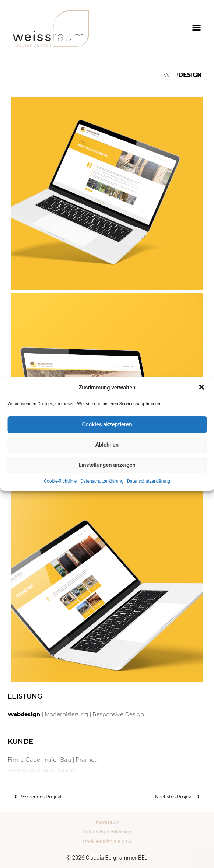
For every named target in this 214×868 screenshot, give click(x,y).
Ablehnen (107, 445)
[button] (202, 388)
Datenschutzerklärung (102, 481)
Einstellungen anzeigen (107, 465)
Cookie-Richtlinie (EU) (107, 841)
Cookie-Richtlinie (60, 481)
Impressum (107, 822)
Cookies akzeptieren (107, 424)
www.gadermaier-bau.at (41, 770)
